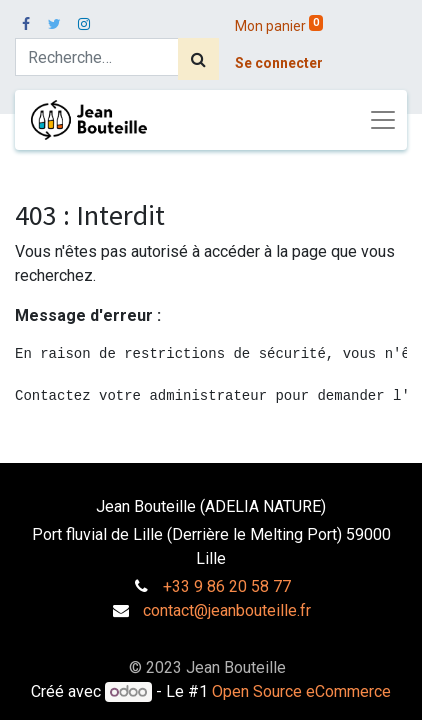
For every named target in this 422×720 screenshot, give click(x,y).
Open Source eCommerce (301, 691)
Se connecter (279, 63)
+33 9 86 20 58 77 (227, 586)
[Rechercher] (198, 59)
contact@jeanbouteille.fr (227, 610)
